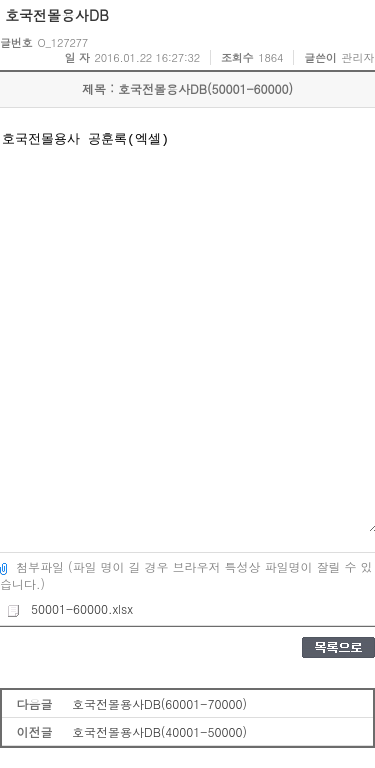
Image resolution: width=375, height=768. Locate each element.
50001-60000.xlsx (69, 608)
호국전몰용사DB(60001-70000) (159, 703)
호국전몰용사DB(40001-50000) (159, 731)
